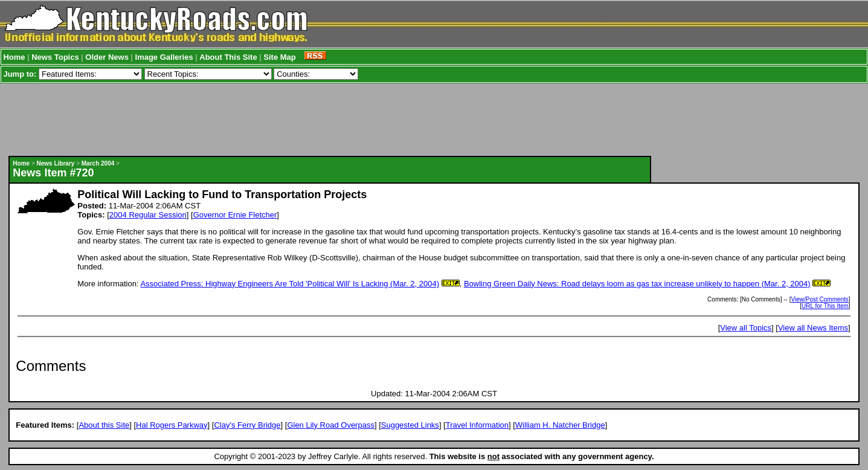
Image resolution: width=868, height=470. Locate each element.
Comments (51, 366)
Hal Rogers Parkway (172, 425)
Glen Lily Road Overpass (331, 425)
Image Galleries (164, 57)
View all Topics (746, 328)
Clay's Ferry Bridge (247, 425)
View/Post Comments (819, 299)
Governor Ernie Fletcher (235, 215)
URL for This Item (825, 306)
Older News (107, 57)
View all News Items (813, 328)
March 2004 (98, 163)
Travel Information (477, 425)
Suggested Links (410, 425)
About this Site (104, 425)
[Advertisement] (330, 120)
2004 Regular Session (148, 215)
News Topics (55, 57)
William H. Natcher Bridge (560, 425)
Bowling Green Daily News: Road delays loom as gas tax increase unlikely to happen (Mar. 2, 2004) (637, 284)
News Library (56, 163)
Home (14, 57)
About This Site (228, 57)
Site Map (279, 57)
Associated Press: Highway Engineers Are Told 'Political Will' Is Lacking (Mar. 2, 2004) (290, 284)
